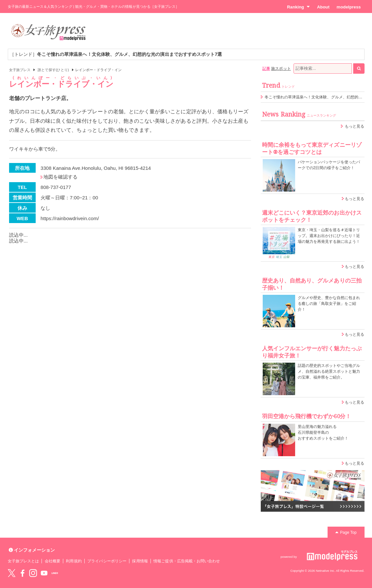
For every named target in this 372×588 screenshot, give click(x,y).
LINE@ (55, 573)
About (323, 7)
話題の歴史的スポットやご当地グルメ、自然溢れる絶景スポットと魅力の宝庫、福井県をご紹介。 (329, 371)
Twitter (12, 573)
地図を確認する (60, 177)
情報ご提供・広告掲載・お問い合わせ (187, 561)
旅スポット (281, 69)
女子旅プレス (20, 70)
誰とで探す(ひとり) (53, 70)
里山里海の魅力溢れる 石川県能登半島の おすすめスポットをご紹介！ (323, 432)
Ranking (299, 7)
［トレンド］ (116, 54)
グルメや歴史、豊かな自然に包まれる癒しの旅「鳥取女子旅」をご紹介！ (329, 304)
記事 (266, 69)
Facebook (22, 573)
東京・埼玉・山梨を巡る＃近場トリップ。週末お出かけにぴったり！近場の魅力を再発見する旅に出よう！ (329, 236)
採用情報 (140, 561)
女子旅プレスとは (23, 561)
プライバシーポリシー (107, 561)
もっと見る (354, 126)
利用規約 (74, 561)
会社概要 (53, 561)
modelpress (349, 7)
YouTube (44, 573)
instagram (33, 573)
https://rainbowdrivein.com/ (70, 218)
